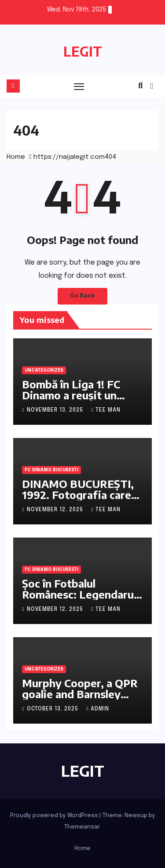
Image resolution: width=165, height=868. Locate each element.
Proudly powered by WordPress (55, 816)
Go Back (82, 296)
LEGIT (83, 51)
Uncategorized (44, 370)
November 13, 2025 (56, 410)
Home (16, 157)
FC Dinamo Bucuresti (51, 470)
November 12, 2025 (56, 510)
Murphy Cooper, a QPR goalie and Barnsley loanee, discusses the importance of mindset (80, 699)
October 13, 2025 (53, 709)
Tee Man (106, 410)
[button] (140, 86)
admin (97, 709)
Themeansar (82, 827)
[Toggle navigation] (79, 86)
